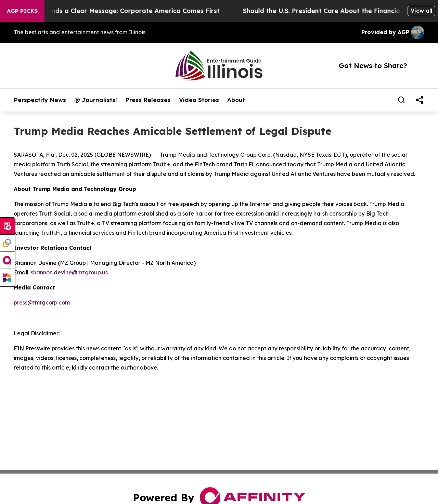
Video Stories (199, 100)
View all (421, 11)
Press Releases (148, 100)
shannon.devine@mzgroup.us (69, 272)
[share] (420, 100)
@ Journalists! (96, 100)
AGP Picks (22, 11)
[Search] (401, 100)
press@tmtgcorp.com (42, 302)
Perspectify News (40, 100)
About (236, 100)
